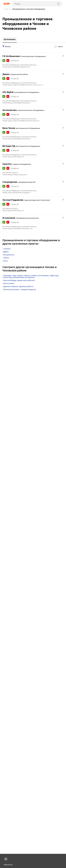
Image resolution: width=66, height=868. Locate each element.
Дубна (6, 252)
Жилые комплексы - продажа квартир (20, 289)
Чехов (6, 9)
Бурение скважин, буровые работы (18, 286)
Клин (5, 261)
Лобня (6, 258)
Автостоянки (9, 283)
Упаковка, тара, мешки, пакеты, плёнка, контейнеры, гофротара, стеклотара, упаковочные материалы (31, 276)
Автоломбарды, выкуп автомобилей (19, 280)
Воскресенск (9, 255)
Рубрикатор (8, 865)
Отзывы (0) (15, 61)
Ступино (7, 249)
